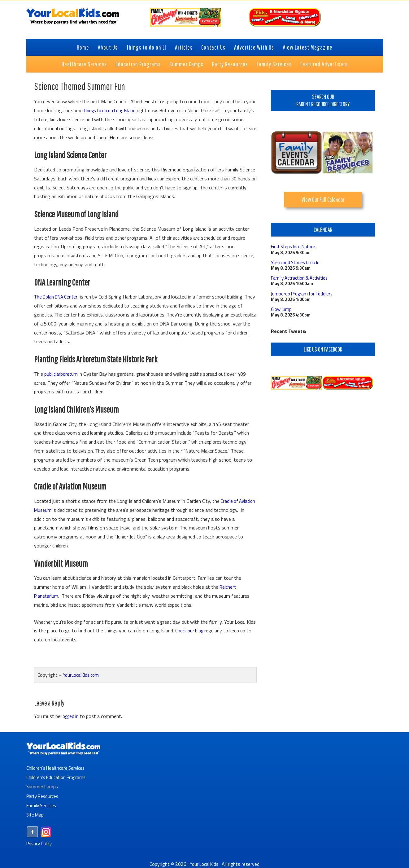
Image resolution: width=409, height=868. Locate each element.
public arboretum (62, 374)
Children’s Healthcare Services (57, 768)
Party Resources (44, 796)
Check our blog (190, 631)
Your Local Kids (204, 864)
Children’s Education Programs (58, 777)
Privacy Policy (41, 843)
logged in (71, 716)
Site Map (36, 814)
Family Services (42, 805)
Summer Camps (43, 786)
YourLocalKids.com (82, 675)
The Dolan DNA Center (58, 297)
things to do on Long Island (113, 110)
